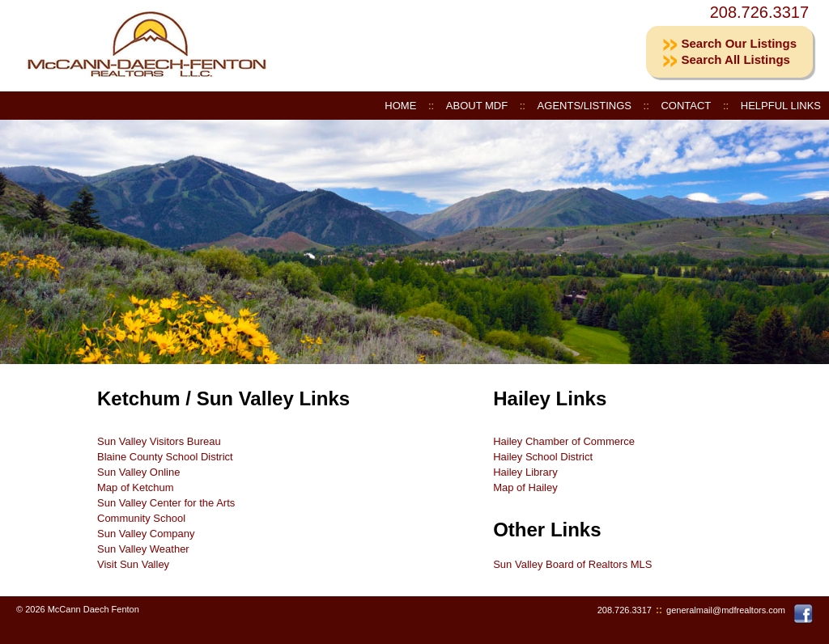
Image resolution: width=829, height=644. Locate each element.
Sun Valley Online (138, 472)
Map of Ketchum (136, 487)
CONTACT (686, 106)
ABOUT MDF (477, 106)
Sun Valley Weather (143, 549)
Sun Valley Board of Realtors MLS (572, 564)
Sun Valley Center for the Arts (166, 503)
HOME (400, 106)
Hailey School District (543, 457)
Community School (141, 518)
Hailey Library (525, 472)
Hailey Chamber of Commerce (564, 441)
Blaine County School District (165, 457)
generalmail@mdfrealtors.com (726, 610)
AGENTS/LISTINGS (585, 106)
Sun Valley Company (146, 534)
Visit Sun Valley (133, 564)
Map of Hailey (525, 487)
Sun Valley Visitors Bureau (159, 441)
